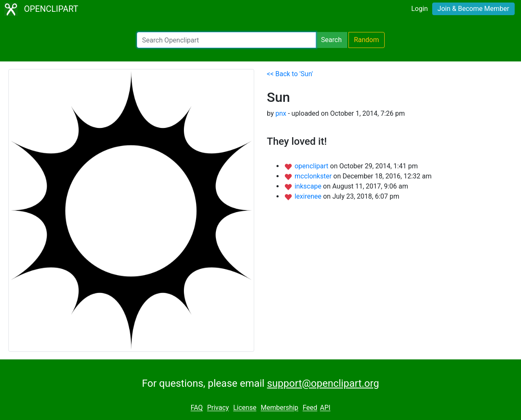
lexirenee (309, 196)
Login (419, 9)
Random (367, 40)
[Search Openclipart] (226, 40)
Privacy (218, 408)
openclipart (312, 166)
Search (331, 40)
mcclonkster (314, 176)
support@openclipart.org (323, 383)
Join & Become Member (473, 9)
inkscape (309, 186)
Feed (310, 408)
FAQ (197, 408)
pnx (281, 113)
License (245, 408)
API (325, 408)
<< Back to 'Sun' (290, 74)
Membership (279, 408)
